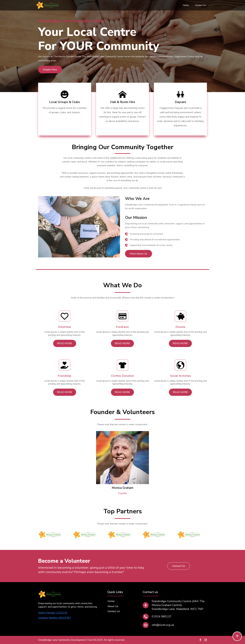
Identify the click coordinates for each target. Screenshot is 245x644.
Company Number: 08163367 (55, 618)
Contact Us (200, 5)
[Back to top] (237, 636)
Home (186, 5)
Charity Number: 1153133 (53, 613)
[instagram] (206, 640)
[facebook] (200, 640)
